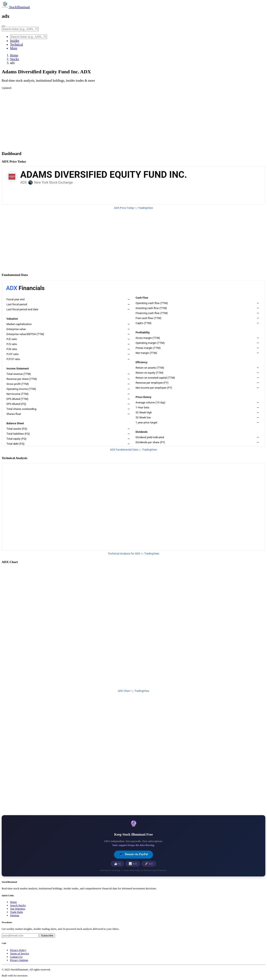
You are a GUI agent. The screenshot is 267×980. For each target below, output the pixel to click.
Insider (15, 41)
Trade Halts (16, 912)
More (14, 48)
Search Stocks (18, 905)
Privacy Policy (18, 950)
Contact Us (16, 957)
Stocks (14, 59)
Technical (16, 44)
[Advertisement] (127, 119)
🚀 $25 (149, 864)
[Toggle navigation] (3, 26)
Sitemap (15, 915)
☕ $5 (117, 864)
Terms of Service (20, 953)
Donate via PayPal (133, 855)
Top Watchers (18, 909)
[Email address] (20, 936)
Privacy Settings (19, 960)
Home (14, 55)
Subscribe (47, 936)
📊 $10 (133, 864)
